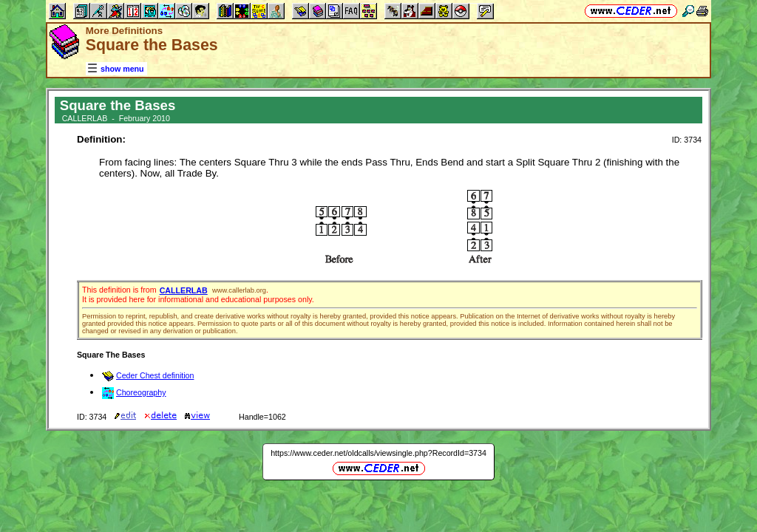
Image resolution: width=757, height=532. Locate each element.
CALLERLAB (184, 290)
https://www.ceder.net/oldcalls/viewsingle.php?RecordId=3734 (378, 453)
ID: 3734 (687, 140)
